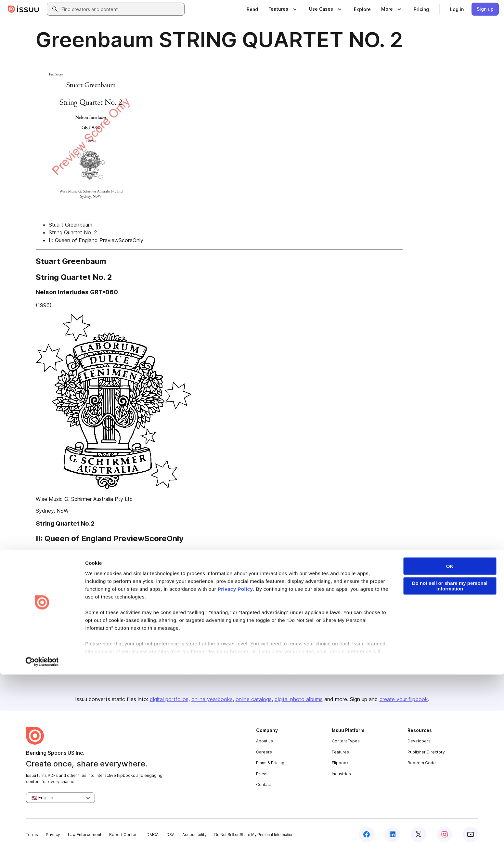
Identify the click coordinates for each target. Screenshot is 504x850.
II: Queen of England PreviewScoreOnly (96, 240)
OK (450, 742)
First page (48, 554)
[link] (252, 9)
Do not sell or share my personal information (450, 761)
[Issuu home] (23, 9)
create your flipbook (404, 699)
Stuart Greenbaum (71, 225)
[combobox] (122, 9)
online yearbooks (212, 699)
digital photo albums (299, 699)
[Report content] (446, 599)
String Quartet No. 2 (73, 232)
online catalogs (254, 699)
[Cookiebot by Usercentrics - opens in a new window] (42, 837)
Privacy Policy (235, 764)
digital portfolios (169, 699)
